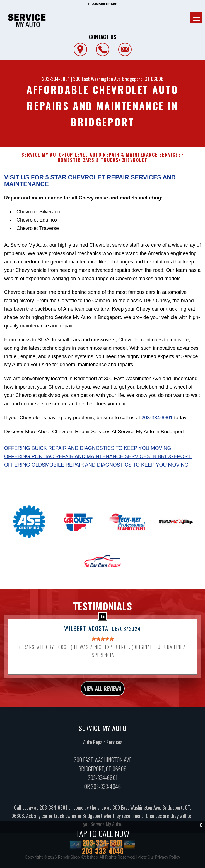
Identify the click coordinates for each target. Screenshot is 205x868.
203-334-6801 (56, 79)
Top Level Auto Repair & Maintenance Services (123, 155)
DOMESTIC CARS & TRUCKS (88, 160)
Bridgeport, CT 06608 (143, 79)
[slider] (103, 643)
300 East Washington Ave (97, 79)
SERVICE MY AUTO (42, 155)
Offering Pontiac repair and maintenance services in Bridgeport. (98, 461)
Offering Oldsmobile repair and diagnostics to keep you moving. (97, 469)
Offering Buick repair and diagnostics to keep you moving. (88, 453)
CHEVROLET (134, 160)
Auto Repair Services (103, 746)
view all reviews (103, 693)
